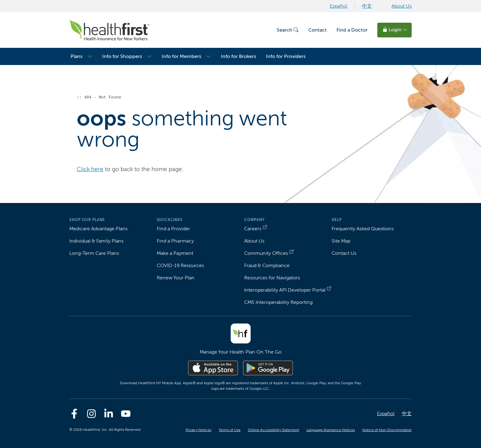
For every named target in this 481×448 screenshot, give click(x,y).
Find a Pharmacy (175, 241)
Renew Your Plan (176, 278)
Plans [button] (77, 56)
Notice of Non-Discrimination (387, 430)
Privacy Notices (198, 430)
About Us (402, 6)
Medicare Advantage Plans (98, 229)
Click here (90, 169)
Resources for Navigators (272, 278)
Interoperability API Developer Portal (285, 290)
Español (339, 6)
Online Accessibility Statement (273, 430)
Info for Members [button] (181, 56)
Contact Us (344, 253)
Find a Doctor (352, 30)
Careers (253, 229)
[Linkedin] (109, 414)
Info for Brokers (239, 56)
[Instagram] (91, 414)
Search (288, 30)
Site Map (341, 241)
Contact (317, 30)
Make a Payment (175, 253)
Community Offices (266, 253)
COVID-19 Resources (180, 265)
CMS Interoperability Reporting (278, 302)
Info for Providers (286, 56)
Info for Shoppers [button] (122, 56)
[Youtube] (126, 414)
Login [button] (395, 30)
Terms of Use (230, 430)
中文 (367, 6)
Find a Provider (173, 229)
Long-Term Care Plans (94, 253)
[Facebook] (74, 414)
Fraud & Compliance (267, 265)
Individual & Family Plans (96, 241)
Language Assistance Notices (331, 430)
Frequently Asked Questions (363, 229)
